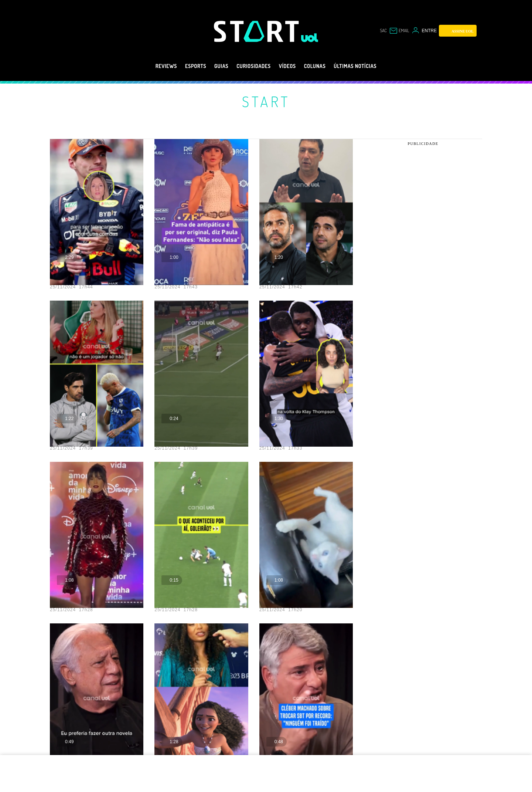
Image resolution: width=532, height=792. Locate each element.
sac (383, 31)
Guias (212, 66)
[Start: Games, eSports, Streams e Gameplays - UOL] (258, 31)
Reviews (148, 66)
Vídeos (290, 66)
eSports (182, 66)
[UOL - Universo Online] (310, 38)
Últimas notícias (370, 66)
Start (266, 101)
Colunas (322, 66)
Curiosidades (251, 66)
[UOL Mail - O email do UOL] (399, 31)
